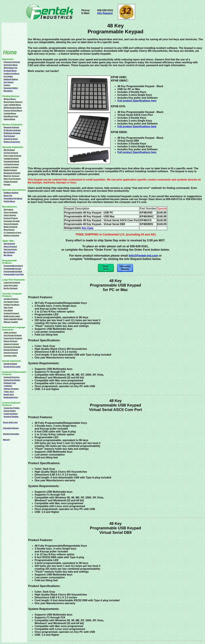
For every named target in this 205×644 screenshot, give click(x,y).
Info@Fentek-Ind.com (143, 256)
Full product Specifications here (137, 126)
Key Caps (88, 228)
